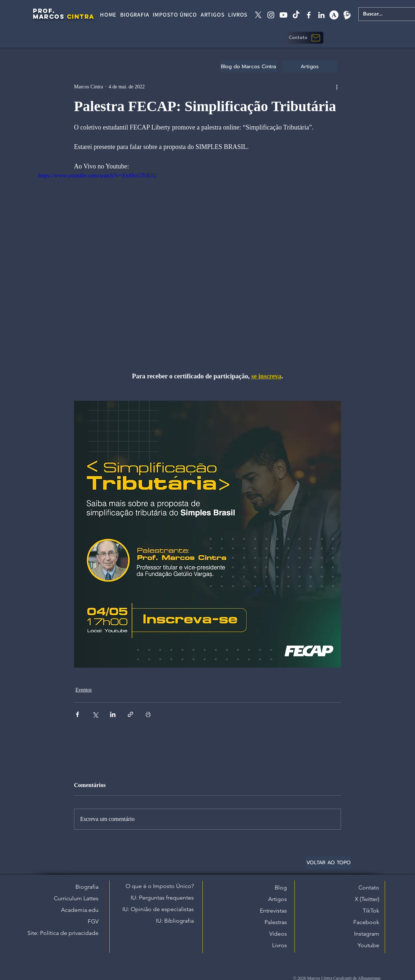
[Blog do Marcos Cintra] (248, 67)
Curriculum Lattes (76, 898)
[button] (305, 38)
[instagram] (271, 15)
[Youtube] (283, 15)
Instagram (367, 934)
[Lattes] (347, 15)
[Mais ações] (337, 87)
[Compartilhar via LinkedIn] (113, 714)
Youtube (368, 945)
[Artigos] (310, 67)
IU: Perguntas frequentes (162, 898)
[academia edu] (334, 15)
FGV (93, 921)
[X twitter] (258, 15)
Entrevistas (273, 911)
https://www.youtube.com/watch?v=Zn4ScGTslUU (97, 175)
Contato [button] (369, 887)
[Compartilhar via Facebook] (77, 714)
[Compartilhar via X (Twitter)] (95, 714)
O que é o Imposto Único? (160, 886)
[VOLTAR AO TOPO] (328, 863)
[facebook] (309, 15)
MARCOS (49, 17)
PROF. (44, 11)
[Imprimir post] (148, 714)
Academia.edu (80, 910)
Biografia (87, 887)
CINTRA (81, 17)
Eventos (84, 690)
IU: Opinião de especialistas (158, 909)
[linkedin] (321, 15)
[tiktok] (296, 15)
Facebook (366, 922)
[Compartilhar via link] (130, 714)
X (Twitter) (367, 899)
